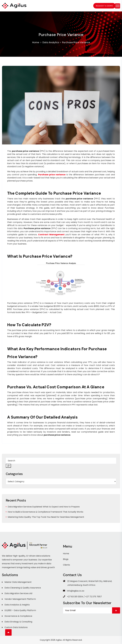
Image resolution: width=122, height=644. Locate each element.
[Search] (8, 466)
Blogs (66, 559)
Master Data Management (18, 582)
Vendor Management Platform (20, 599)
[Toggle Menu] (117, 6)
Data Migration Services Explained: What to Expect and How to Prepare (44, 507)
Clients (66, 565)
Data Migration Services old (18, 593)
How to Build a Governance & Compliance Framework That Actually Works (45, 512)
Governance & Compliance (18, 616)
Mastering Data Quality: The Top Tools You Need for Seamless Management (46, 517)
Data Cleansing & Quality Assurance (23, 588)
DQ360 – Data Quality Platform (20, 610)
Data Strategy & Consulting (18, 622)
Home (36, 42)
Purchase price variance (52, 175)
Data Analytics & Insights (17, 605)
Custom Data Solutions (16, 627)
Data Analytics (51, 42)
